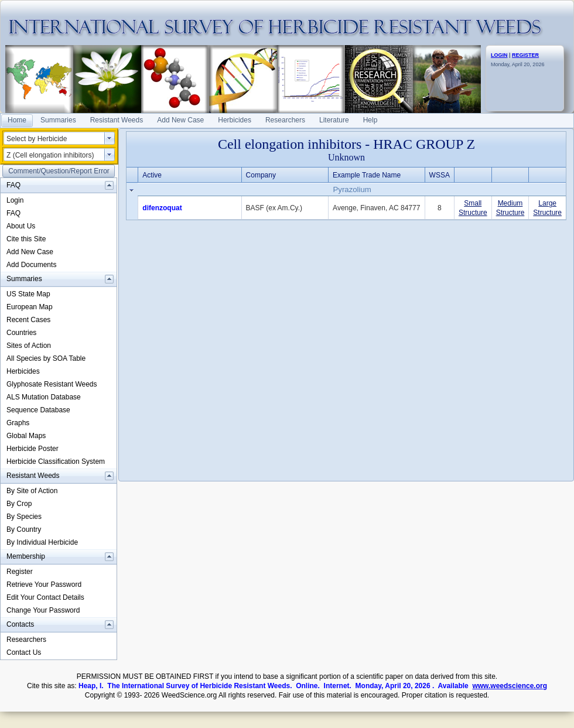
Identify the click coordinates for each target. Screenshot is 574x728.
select (110, 138)
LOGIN (499, 55)
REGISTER (525, 55)
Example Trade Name (367, 175)
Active (152, 175)
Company (261, 175)
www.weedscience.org (510, 686)
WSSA (440, 175)
